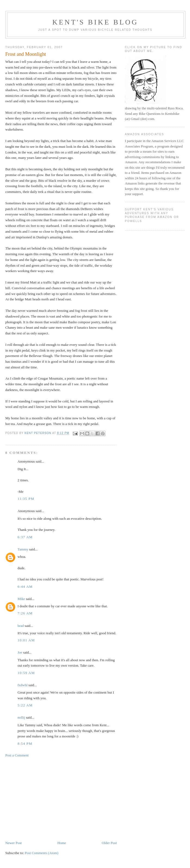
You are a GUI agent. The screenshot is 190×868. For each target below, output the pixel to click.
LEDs (66, 90)
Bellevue (35, 356)
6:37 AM (25, 537)
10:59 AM (26, 673)
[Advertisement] (61, 799)
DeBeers (87, 209)
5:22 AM (25, 705)
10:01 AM (26, 640)
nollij (21, 717)
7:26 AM (25, 613)
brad (21, 626)
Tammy (23, 549)
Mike (21, 599)
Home (62, 843)
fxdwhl (23, 685)
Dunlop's (43, 237)
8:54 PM (25, 744)
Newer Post (14, 843)
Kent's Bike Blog (95, 22)
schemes (79, 294)
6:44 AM (25, 587)
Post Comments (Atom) (42, 853)
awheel (110, 288)
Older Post (109, 843)
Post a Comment (17, 755)
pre (41, 67)
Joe (20, 652)
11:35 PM (26, 499)
